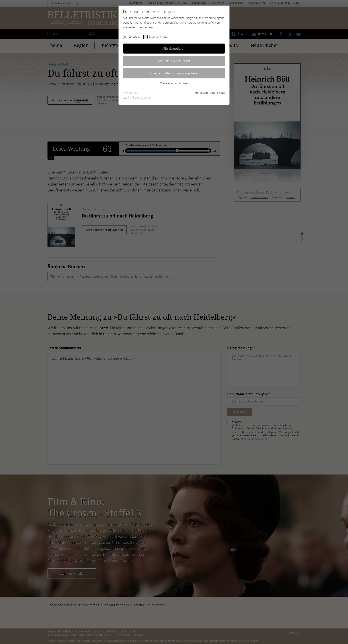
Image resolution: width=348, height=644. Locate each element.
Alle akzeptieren (174, 48)
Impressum (201, 93)
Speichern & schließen (174, 61)
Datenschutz (217, 93)
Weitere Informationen (174, 83)
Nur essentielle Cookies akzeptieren (174, 73)
